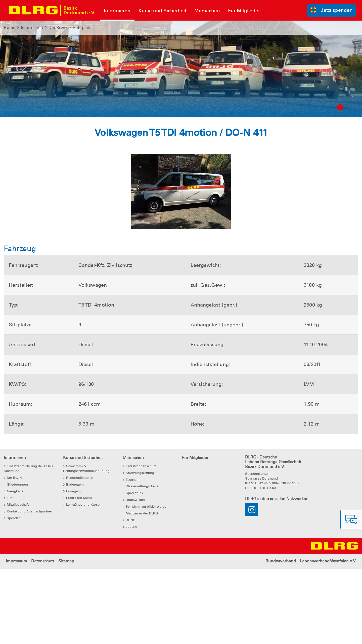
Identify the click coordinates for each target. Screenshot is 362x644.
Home (10, 27)
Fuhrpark (82, 27)
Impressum (16, 636)
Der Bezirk (58, 27)
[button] (27, 74)
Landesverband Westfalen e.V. (328, 636)
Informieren (32, 27)
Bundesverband (281, 636)
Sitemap (66, 636)
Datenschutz (43, 636)
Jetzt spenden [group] (332, 10)
